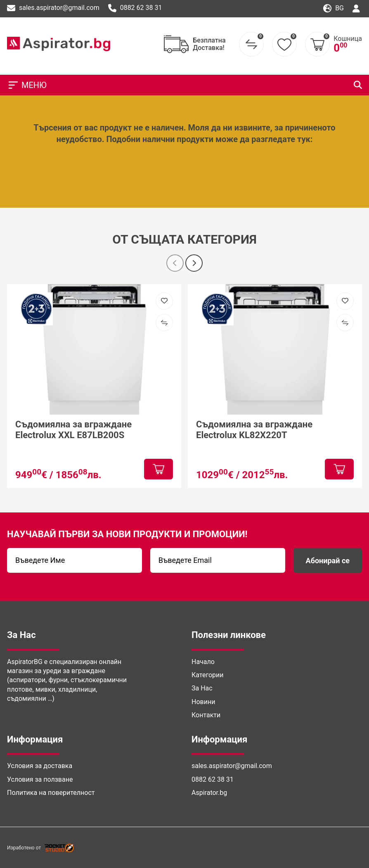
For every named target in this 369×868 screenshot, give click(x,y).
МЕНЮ (27, 85)
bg (334, 8)
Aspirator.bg (209, 793)
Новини (203, 702)
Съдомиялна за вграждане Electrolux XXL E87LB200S (73, 429)
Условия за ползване (40, 779)
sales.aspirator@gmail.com (53, 8)
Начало (203, 662)
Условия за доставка (40, 766)
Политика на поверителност (51, 793)
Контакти (206, 715)
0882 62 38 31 (135, 8)
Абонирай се (328, 561)
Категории (208, 675)
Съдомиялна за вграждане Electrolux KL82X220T (254, 429)
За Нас (202, 688)
